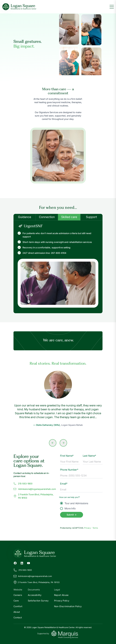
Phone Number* (69, 470)
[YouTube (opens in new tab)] (29, 563)
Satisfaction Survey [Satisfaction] (38, 601)
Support (91, 217)
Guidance (24, 217)
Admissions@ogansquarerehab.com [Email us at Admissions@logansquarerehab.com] (35, 489)
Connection (47, 217)
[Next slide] (63, 443)
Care (16, 601)
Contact (18, 617)
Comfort (18, 606)
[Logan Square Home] (19, 7)
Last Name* (89, 456)
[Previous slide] (53, 443)
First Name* (67, 456)
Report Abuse (61, 595)
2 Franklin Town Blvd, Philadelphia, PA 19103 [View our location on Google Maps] (37, 582)
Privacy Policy (62, 601)
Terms (95, 528)
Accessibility (35, 595)
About (17, 612)
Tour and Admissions (74, 503)
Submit (72, 515)
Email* (64, 484)
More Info (68, 508)
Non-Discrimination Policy (68, 606)
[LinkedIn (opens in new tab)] (22, 563)
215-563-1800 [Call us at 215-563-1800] (23, 484)
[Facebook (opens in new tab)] (15, 563)
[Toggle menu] (112, 7)
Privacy (88, 528)
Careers (18, 595)
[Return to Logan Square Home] (58, 553)
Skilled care (69, 217)
